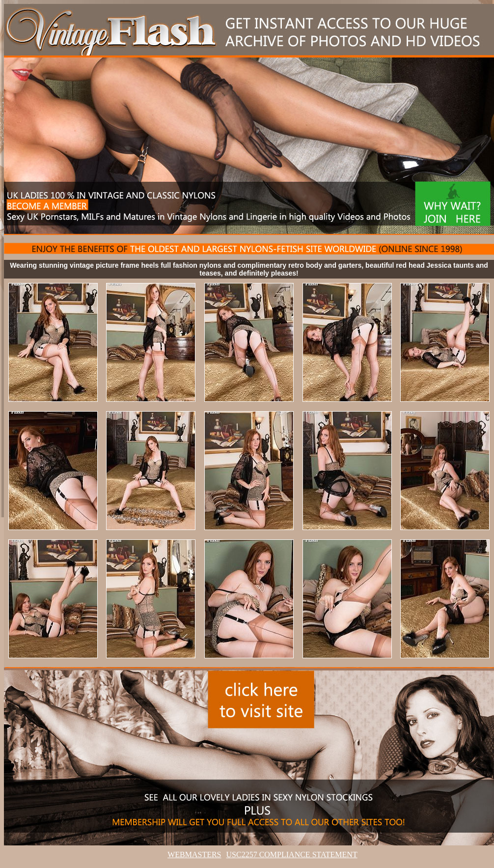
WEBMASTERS (194, 854)
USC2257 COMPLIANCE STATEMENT (292, 854)
